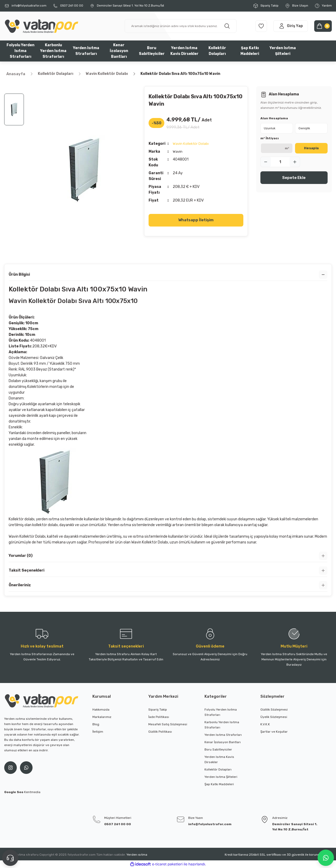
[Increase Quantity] (295, 162)
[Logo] (41, 26)
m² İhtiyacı (270, 138)
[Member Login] (285, 26)
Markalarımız (102, 717)
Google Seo (14, 792)
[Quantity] (280, 162)
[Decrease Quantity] (266, 162)
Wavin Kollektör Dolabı (191, 144)
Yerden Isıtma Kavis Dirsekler (219, 759)
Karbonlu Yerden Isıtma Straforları (222, 725)
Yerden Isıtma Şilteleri (221, 777)
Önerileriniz (20, 585)
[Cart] (322, 26)
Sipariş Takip (158, 710)
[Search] (176, 26)
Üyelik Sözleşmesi (274, 717)
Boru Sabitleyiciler (218, 749)
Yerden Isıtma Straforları (223, 735)
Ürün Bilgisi (19, 274)
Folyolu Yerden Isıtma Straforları (221, 712)
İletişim (98, 732)
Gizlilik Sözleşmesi (274, 710)
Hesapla (311, 148)
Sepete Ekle (294, 178)
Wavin (178, 151)
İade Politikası (159, 717)
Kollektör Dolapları (218, 769)
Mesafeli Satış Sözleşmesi (168, 724)
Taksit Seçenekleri (27, 570)
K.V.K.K (265, 724)
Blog (96, 724)
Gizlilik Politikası (160, 732)
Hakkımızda (101, 710)
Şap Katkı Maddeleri (219, 784)
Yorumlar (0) (21, 556)
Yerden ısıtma (137, 855)
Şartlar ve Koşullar (274, 732)
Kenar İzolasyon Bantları (223, 742)
